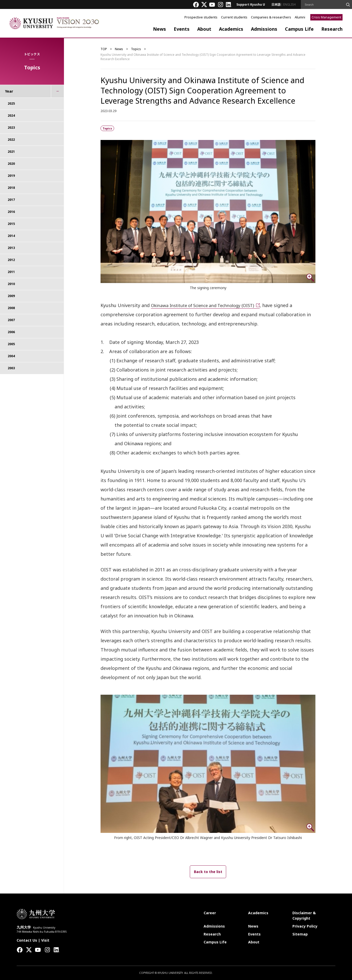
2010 (11, 284)
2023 (11, 128)
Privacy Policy (305, 926)
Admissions (264, 29)
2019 (11, 176)
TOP (104, 49)
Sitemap (300, 934)
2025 (11, 104)
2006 (11, 332)
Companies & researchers (271, 17)
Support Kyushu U (251, 4)
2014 (11, 236)
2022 (11, 140)
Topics (136, 49)
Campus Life (299, 29)
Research (332, 29)
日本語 (276, 4)
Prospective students (201, 17)
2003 (11, 368)
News (159, 29)
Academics (231, 29)
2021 (11, 152)
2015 (11, 224)
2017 (11, 200)
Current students (234, 17)
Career (210, 913)
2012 (11, 260)
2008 (11, 308)
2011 (11, 272)
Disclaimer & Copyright (304, 916)
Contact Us (27, 940)
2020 (11, 164)
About (204, 29)
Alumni (300, 17)
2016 (11, 212)
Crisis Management (326, 17)
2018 (11, 188)
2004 (11, 356)
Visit (45, 940)
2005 (11, 344)
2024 (11, 116)
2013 (11, 248)
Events (182, 29)
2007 (11, 320)
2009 (11, 296)
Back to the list (208, 872)
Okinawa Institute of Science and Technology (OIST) (208, 305)
